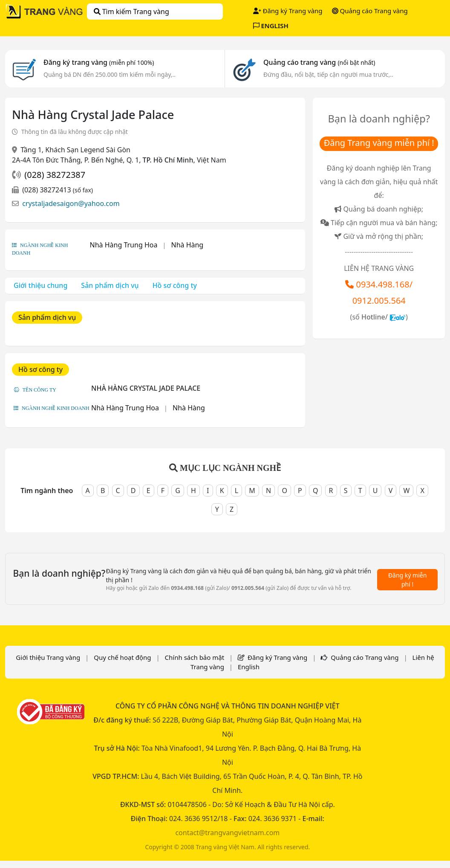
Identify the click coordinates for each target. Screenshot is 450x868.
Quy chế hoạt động (122, 657)
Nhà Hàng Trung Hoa (124, 245)
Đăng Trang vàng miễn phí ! (379, 143)
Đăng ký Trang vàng (288, 11)
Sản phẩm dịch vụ (110, 285)
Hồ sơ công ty (175, 285)
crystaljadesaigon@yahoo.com (71, 203)
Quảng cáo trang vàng (319, 62)
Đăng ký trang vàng (99, 62)
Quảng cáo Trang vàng (370, 11)
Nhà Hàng (187, 245)
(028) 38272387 (55, 175)
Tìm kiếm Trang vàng (131, 12)
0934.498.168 (383, 284)
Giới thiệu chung (40, 285)
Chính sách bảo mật (195, 657)
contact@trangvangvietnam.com (227, 833)
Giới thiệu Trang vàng (48, 657)
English (249, 667)
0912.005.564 (379, 300)
